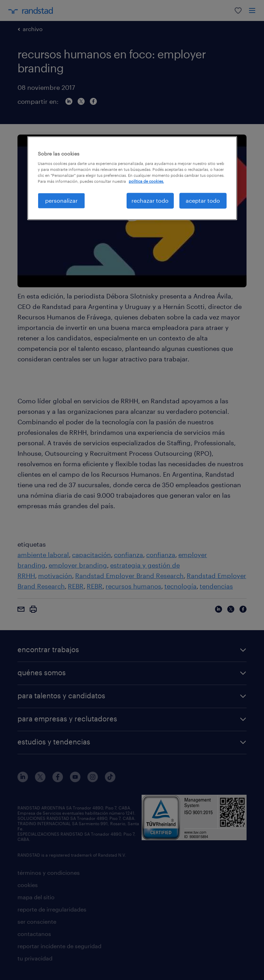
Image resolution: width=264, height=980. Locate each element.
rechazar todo (150, 200)
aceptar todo (203, 200)
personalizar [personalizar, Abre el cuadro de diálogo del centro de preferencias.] (61, 200)
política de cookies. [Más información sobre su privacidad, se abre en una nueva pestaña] (146, 181)
